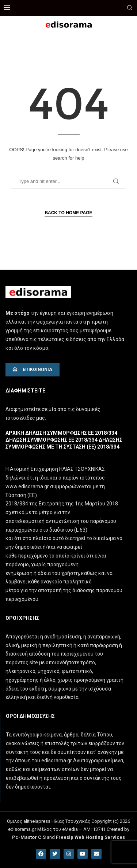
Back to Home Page (68, 213)
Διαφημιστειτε (25, 391)
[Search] (130, 8)
